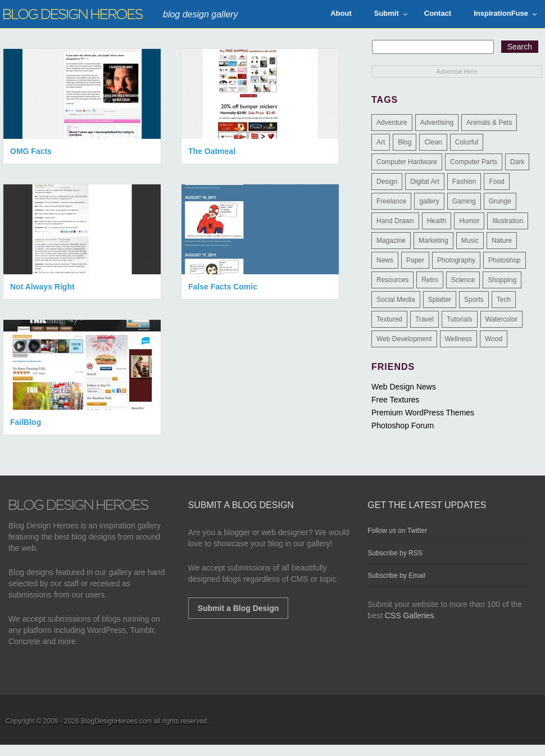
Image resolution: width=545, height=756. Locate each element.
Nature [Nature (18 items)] (502, 241)
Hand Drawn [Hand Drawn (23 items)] (395, 221)
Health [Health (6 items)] (437, 221)
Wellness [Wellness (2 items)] (458, 339)
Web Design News (404, 387)
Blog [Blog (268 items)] (405, 142)
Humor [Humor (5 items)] (469, 221)
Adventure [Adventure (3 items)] (392, 123)
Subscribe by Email (396, 576)
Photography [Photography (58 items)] (456, 260)
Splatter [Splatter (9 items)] (440, 300)
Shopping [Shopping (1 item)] (502, 280)
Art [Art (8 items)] (381, 142)
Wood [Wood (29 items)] (494, 339)
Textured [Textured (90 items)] (389, 319)
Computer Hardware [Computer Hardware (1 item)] (407, 162)
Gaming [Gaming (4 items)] (464, 201)
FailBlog (26, 422)
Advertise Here (457, 71)
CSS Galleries (410, 615)
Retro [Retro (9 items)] (430, 280)
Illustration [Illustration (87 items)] (508, 221)
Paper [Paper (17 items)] (415, 260)
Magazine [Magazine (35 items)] (391, 241)
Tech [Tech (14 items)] (504, 300)
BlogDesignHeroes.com (116, 721)
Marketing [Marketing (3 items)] (433, 241)
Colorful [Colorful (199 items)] (467, 142)
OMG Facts (31, 151)
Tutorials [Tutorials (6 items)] (460, 319)
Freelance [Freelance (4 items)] (391, 201)
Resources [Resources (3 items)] (392, 280)
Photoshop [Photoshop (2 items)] (504, 260)
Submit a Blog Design (239, 608)
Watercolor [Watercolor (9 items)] (502, 319)
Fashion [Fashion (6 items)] (464, 182)
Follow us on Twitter (397, 531)
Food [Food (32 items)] (496, 182)
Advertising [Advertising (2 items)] (437, 123)
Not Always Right (42, 287)
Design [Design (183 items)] (387, 182)
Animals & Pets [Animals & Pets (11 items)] (489, 123)
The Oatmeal (212, 151)
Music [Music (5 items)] (470, 241)
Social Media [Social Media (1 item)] (396, 300)
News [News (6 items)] (385, 260)
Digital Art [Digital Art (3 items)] (424, 182)
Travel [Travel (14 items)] (424, 319)
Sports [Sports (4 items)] (474, 300)
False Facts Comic (223, 287)
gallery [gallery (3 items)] (429, 201)
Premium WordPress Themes (423, 413)
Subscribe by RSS (395, 553)
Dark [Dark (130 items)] (517, 162)
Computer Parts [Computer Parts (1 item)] (474, 162)
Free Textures (395, 400)
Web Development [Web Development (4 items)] (404, 339)
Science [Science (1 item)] (463, 280)
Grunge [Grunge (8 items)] (500, 201)
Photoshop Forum (403, 425)
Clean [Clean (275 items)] (433, 142)
